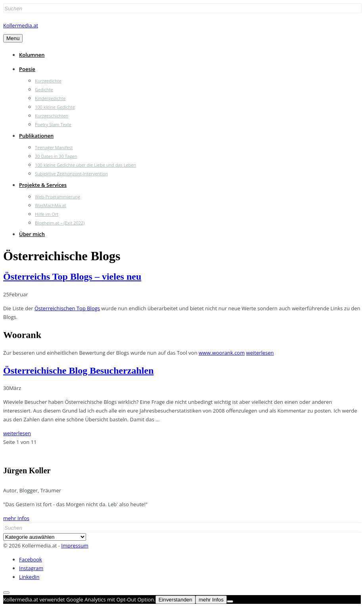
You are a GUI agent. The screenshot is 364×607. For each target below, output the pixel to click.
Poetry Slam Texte (53, 124)
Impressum (75, 546)
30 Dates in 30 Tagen (56, 156)
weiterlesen (260, 353)
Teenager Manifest (54, 147)
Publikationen (36, 136)
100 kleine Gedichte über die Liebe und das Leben (85, 165)
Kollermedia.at (21, 25)
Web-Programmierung (57, 197)
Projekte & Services (43, 185)
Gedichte (44, 89)
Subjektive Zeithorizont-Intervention (71, 174)
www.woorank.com (222, 353)
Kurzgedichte (48, 81)
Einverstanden (175, 600)
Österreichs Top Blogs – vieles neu (72, 277)
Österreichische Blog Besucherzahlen (79, 371)
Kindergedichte (50, 98)
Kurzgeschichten (52, 116)
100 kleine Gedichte (55, 107)
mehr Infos (16, 518)
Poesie (27, 69)
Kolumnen (32, 55)
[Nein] (230, 601)
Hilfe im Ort (47, 214)
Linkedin (29, 577)
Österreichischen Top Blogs (67, 308)
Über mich (32, 234)
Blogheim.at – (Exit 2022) (60, 223)
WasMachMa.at (50, 205)
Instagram (31, 568)
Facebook (31, 559)
